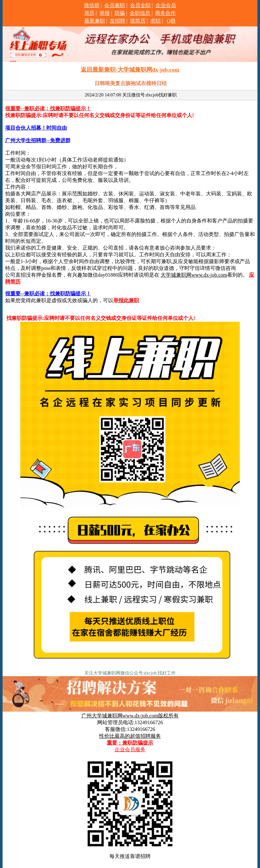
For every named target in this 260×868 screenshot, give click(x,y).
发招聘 (117, 21)
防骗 (120, 13)
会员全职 (140, 5)
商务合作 (165, 13)
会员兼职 (115, 5)
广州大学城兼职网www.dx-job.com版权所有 (130, 716)
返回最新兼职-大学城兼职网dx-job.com (130, 70)
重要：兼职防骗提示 (130, 743)
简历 (89, 13)
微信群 (92, 5)
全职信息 (140, 13)
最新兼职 (95, 21)
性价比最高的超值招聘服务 (130, 736)
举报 (105, 13)
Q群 (172, 21)
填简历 (138, 21)
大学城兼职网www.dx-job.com (194, 275)
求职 (155, 21)
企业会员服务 (130, 750)
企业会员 (166, 5)
